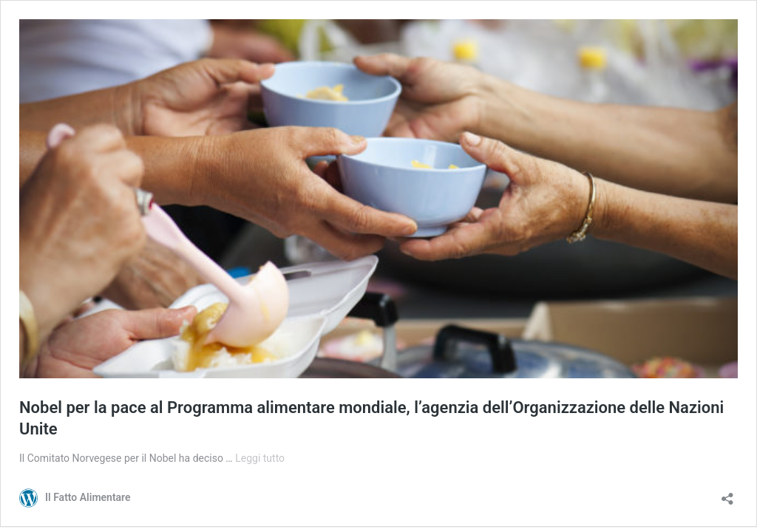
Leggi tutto (260, 458)
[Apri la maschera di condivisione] (727, 494)
